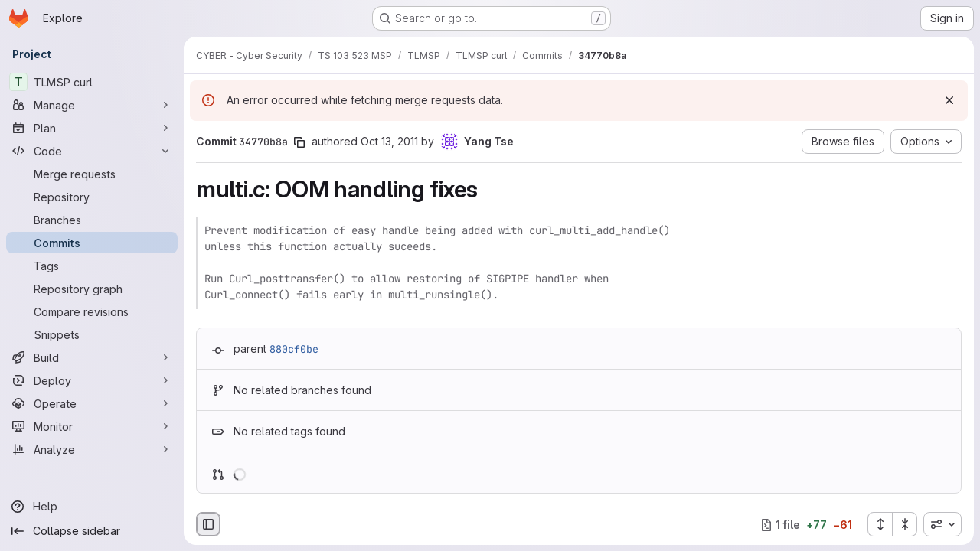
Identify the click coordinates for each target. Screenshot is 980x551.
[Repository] (92, 197)
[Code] (92, 151)
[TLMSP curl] (92, 82)
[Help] (92, 507)
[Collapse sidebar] (92, 531)
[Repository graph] (92, 289)
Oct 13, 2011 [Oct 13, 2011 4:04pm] (389, 141)
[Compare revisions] (92, 311)
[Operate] (92, 403)
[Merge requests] (92, 174)
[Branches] (92, 220)
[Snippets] (92, 334)
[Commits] (92, 243)
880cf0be (294, 349)
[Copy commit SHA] (299, 142)
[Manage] (92, 105)
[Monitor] (92, 426)
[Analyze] (92, 449)
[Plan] (92, 128)
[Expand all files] (880, 524)
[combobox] (942, 524)
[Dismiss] (949, 100)
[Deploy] (92, 380)
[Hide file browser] (208, 524)
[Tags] (92, 266)
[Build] (92, 357)
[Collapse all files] (905, 524)
